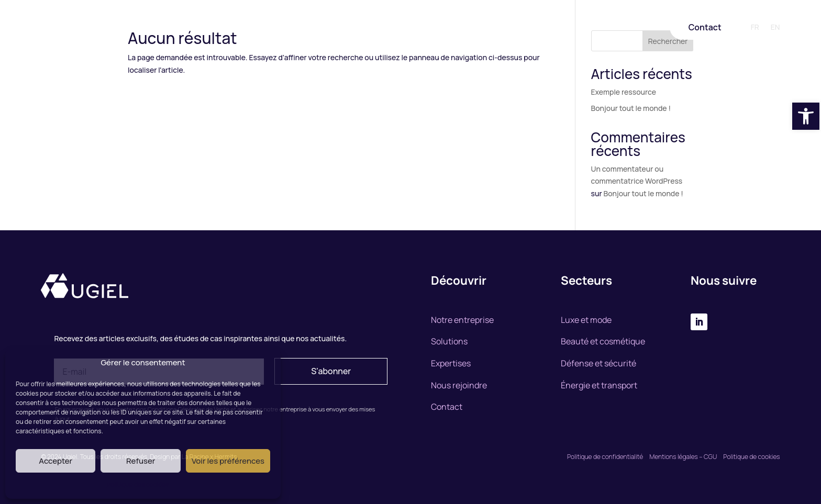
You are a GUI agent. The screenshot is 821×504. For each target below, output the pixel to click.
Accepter (56, 461)
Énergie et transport (599, 385)
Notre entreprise (296, 28)
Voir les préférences (228, 461)
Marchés (442, 28)
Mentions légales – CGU (684, 457)
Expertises (451, 363)
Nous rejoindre (494, 28)
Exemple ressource (624, 92)
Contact (705, 27)
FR (755, 28)
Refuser (141, 461)
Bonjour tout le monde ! (631, 108)
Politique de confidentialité (605, 457)
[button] (806, 116)
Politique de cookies (751, 457)
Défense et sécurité (598, 363)
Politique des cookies (138, 484)
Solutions (353, 28)
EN (775, 28)
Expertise (398, 28)
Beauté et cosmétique (603, 341)
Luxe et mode (586, 320)
